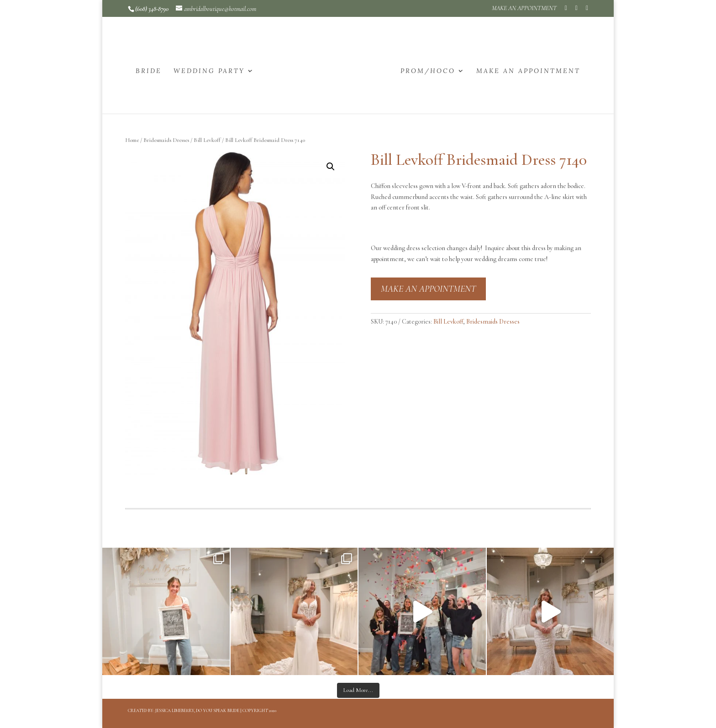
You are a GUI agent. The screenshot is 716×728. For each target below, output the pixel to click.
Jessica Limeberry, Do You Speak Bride (197, 711)
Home (132, 140)
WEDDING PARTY (209, 71)
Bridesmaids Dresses (166, 140)
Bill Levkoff (207, 140)
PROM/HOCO (428, 71)
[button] (331, 167)
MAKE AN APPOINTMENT (524, 8)
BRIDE (149, 71)
